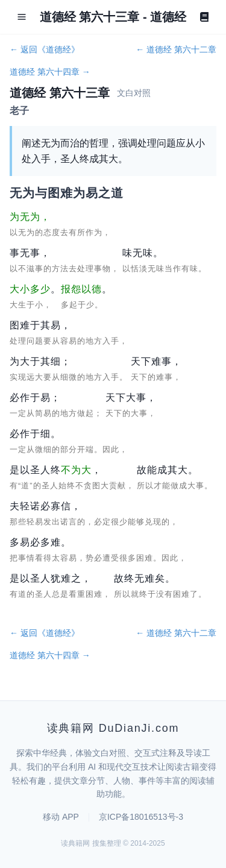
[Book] (204, 17)
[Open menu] (22, 17)
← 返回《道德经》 (45, 49)
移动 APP (61, 817)
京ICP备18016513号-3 (141, 817)
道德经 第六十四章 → (50, 72)
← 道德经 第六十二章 (176, 49)
